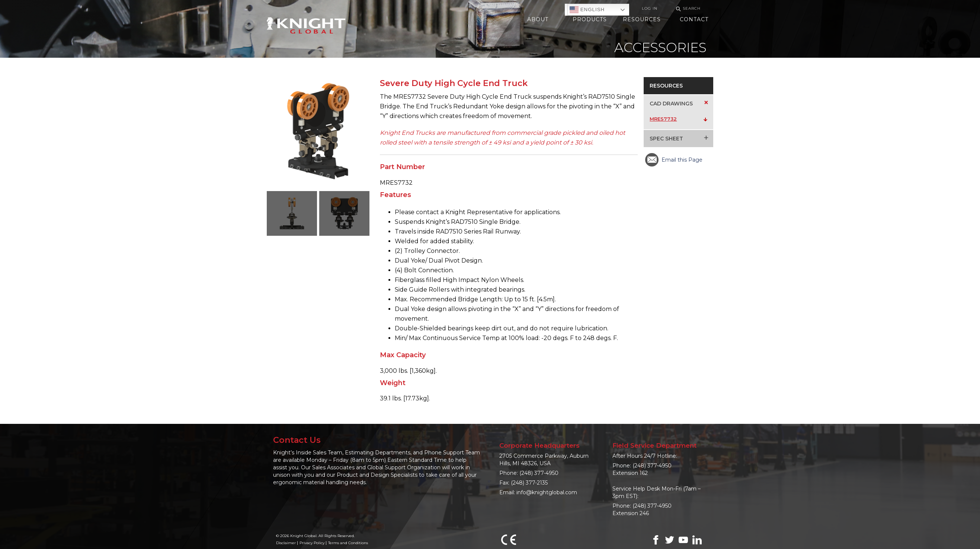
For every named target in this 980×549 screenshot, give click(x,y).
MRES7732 (663, 119)
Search (687, 9)
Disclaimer (286, 543)
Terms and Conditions (348, 543)
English (587, 10)
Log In (650, 8)
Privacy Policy (312, 543)
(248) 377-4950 (539, 473)
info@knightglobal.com (547, 492)
